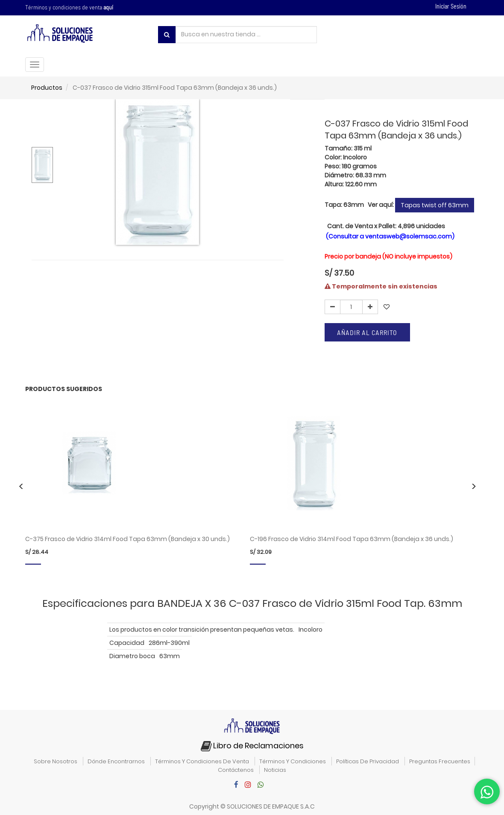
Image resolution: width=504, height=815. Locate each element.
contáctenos (236, 770)
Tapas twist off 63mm (435, 205)
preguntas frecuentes (440, 761)
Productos (47, 88)
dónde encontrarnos (116, 761)
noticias (275, 770)
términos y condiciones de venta (202, 761)
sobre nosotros (56, 761)
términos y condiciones (293, 761)
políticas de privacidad (368, 761)
